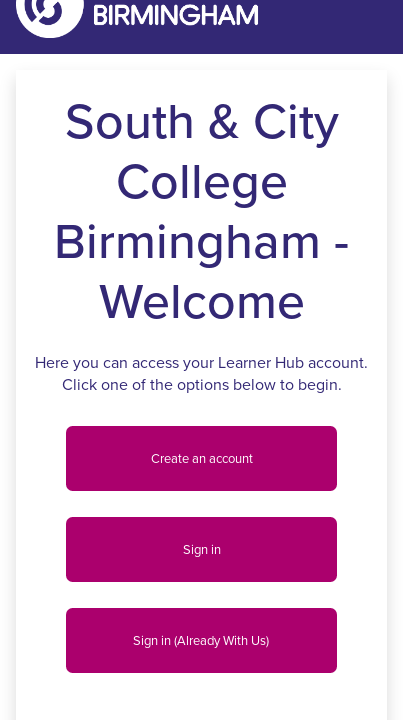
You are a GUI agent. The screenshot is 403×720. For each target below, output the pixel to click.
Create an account (202, 458)
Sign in (202, 549)
